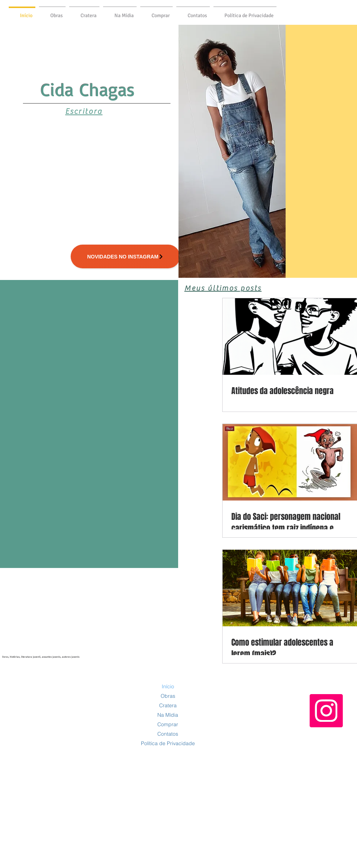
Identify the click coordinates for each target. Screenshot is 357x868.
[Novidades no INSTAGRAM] (125, 256)
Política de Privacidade (168, 743)
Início (168, 686)
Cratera (168, 705)
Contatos (168, 734)
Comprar (168, 724)
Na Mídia (168, 715)
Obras (168, 696)
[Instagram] (326, 711)
